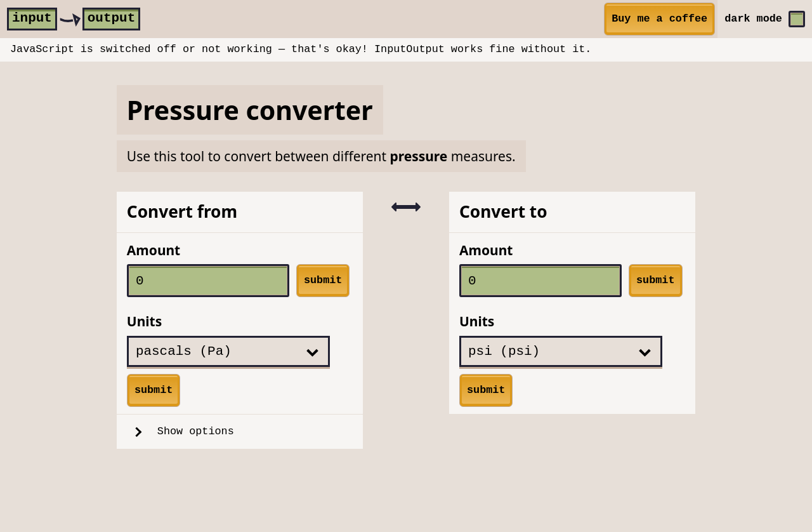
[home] (74, 19)
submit (323, 280)
